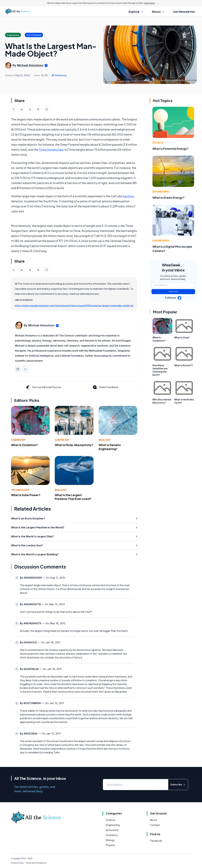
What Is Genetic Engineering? (110, 447)
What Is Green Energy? (168, 198)
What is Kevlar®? (184, 365)
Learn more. (150, 3)
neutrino (128, 196)
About (154, 820)
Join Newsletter (184, 12)
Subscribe (173, 292)
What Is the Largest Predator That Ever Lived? (73, 497)
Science (111, 820)
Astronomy (112, 830)
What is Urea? (182, 337)
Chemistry (18, 440)
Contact (155, 825)
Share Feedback (105, 387)
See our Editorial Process (43, 387)
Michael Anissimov (30, 65)
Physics (158, 143)
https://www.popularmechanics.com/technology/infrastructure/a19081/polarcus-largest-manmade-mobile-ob (74, 305)
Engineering (161, 192)
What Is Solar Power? (26, 495)
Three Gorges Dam (51, 149)
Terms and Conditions (36, 863)
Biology (105, 440)
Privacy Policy (17, 863)
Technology (20, 490)
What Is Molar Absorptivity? (74, 445)
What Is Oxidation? (24, 445)
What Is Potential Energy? (171, 149)
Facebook (156, 841)
